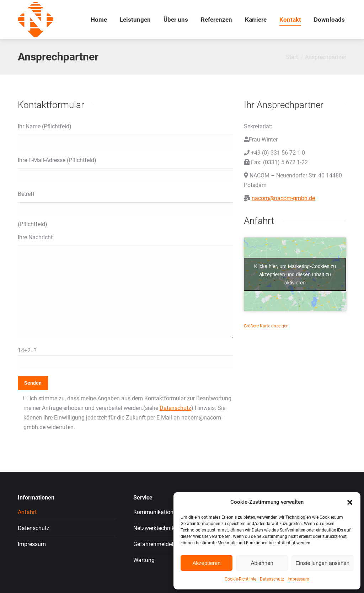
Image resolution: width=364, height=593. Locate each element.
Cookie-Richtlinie (240, 579)
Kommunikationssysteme (165, 512)
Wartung (144, 560)
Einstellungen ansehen (322, 563)
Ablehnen (262, 563)
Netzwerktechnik (154, 528)
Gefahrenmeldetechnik (162, 544)
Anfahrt (27, 512)
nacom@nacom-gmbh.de (283, 198)
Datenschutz (272, 579)
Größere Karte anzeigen (266, 326)
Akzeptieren (206, 563)
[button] (350, 502)
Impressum (298, 579)
